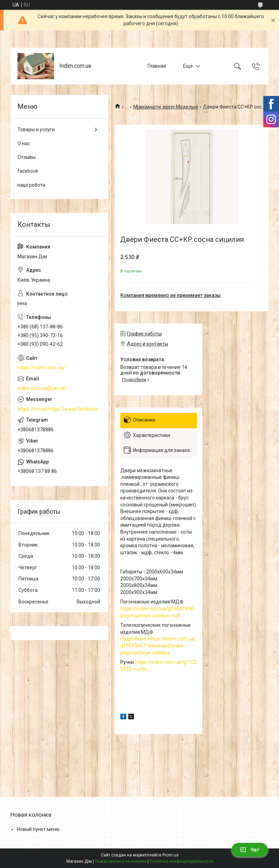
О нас (24, 143)
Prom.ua (171, 855)
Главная (157, 66)
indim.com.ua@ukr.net (42, 388)
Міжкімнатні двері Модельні (166, 107)
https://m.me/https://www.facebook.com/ (59, 409)
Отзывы (27, 157)
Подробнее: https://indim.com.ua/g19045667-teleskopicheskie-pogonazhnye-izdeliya (158, 646)
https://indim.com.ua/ (41, 368)
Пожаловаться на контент (121, 861)
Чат (250, 850)
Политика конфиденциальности (181, 861)
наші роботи (31, 185)
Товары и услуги (36, 129)
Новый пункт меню (38, 829)
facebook (28, 171)
